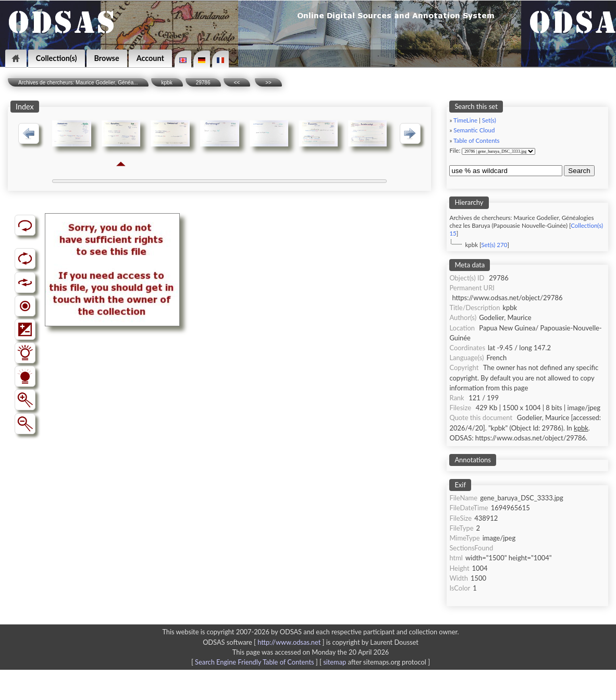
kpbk (167, 83)
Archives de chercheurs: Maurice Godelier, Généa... (78, 83)
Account (150, 58)
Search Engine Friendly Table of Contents (254, 662)
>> (268, 83)
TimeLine (465, 120)
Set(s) (489, 120)
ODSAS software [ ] (264, 642)
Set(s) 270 (494, 245)
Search (579, 171)
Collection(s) (57, 58)
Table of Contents (477, 140)
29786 (203, 83)
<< (237, 83)
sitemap (335, 662)
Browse (107, 58)
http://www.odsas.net (289, 642)
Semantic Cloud (474, 130)
